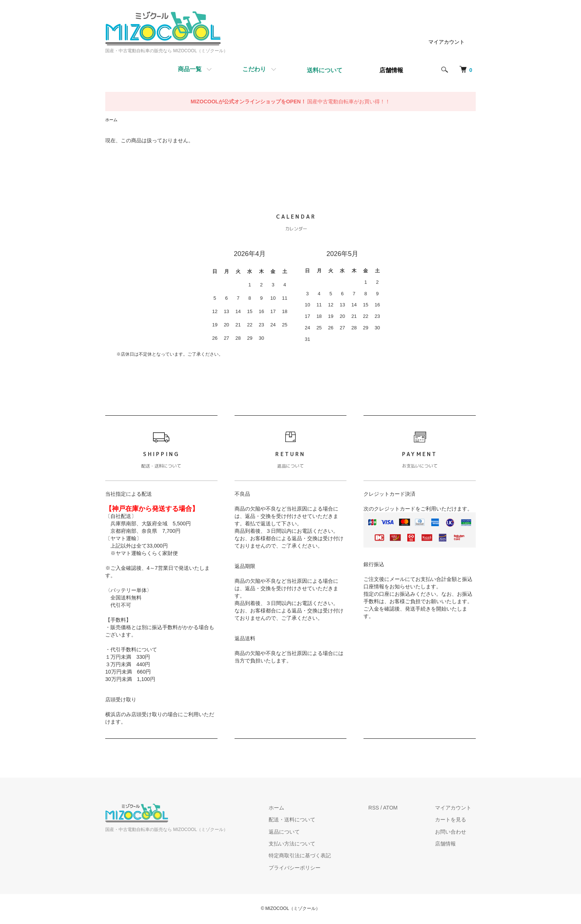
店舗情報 (450, 844)
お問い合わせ (455, 832)
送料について (325, 70)
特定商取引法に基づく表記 (312, 856)
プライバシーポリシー (307, 868)
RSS (382, 808)
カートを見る (455, 820)
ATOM (399, 808)
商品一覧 (190, 69)
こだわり (254, 69)
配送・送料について (305, 820)
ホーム (112, 120)
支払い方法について (305, 844)
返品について (297, 832)
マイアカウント (446, 42)
